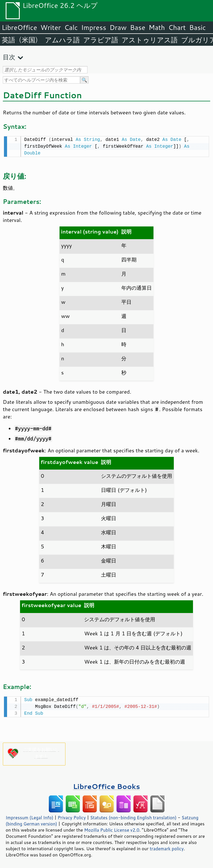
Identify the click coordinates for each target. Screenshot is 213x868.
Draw (118, 27)
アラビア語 (101, 40)
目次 (9, 57)
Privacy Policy (72, 816)
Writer (50, 27)
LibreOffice (19, 27)
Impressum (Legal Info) (29, 816)
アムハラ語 (62, 40)
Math (157, 27)
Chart (177, 27)
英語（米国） (22, 40)
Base (138, 27)
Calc (71, 27)
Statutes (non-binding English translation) (133, 816)
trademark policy (167, 847)
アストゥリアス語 (150, 40)
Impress (94, 27)
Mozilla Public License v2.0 (112, 829)
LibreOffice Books (107, 785)
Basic (197, 27)
